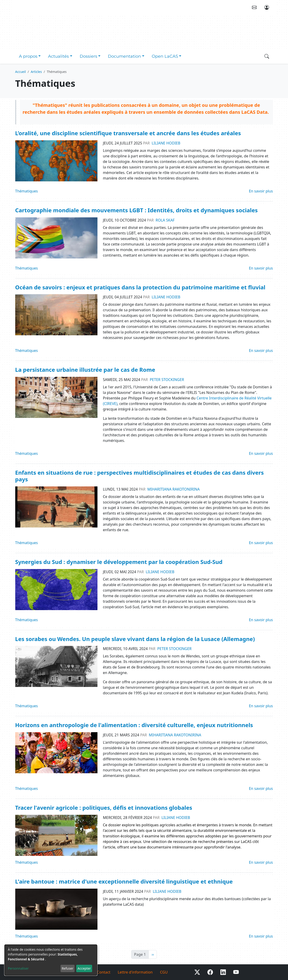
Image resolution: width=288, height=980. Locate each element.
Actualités (58, 56)
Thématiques (27, 191)
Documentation (124, 56)
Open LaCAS (165, 56)
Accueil (21, 72)
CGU (164, 972)
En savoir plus (261, 191)
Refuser (67, 968)
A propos (28, 56)
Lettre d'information (135, 972)
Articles (36, 72)
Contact (104, 972)
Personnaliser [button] (18, 968)
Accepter (84, 968)
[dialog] (51, 960)
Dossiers (88, 56)
